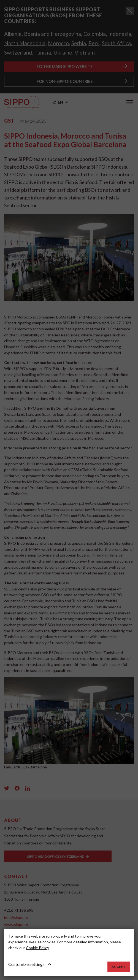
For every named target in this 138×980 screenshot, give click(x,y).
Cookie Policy (37, 948)
